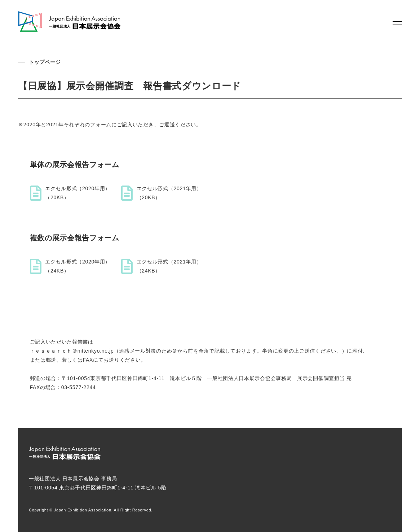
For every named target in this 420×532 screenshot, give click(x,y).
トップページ (45, 62)
